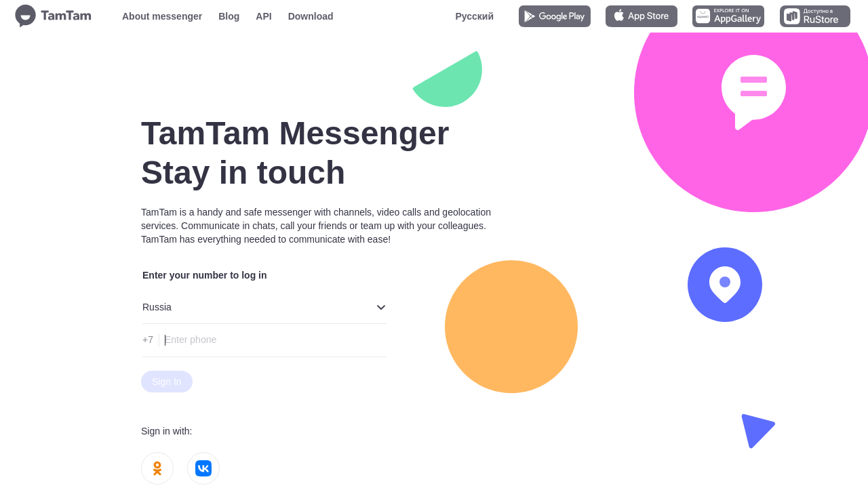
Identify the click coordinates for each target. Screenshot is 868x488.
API (263, 16)
